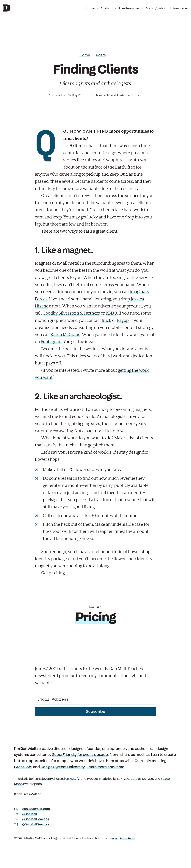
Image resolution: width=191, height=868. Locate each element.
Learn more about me (105, 767)
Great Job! (23, 767)
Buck (107, 320)
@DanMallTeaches (36, 819)
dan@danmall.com (36, 809)
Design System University (62, 767)
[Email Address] (95, 699)
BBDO (111, 313)
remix (115, 838)
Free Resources (129, 8)
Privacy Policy (127, 838)
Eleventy (46, 779)
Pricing (95, 617)
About (163, 8)
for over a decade (93, 755)
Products (107, 8)
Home (90, 8)
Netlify (74, 779)
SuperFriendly (64, 755)
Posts (149, 8)
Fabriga (107, 779)
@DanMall (30, 814)
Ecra (134, 779)
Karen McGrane (65, 335)
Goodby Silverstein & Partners (71, 313)
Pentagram (51, 342)
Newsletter (181, 8)
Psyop (123, 320)
